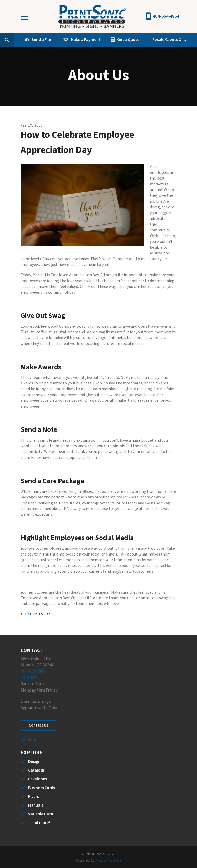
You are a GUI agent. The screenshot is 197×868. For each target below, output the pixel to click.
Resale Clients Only (170, 40)
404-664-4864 (166, 16)
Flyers (34, 797)
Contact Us (38, 725)
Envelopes (38, 779)
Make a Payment (86, 40)
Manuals (36, 805)
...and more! (39, 823)
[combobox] (15, 40)
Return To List (37, 614)
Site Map (29, 740)
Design (34, 762)
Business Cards (42, 788)
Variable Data (41, 814)
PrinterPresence (109, 860)
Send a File (41, 40)
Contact (28, 677)
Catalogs (36, 770)
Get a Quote (128, 40)
